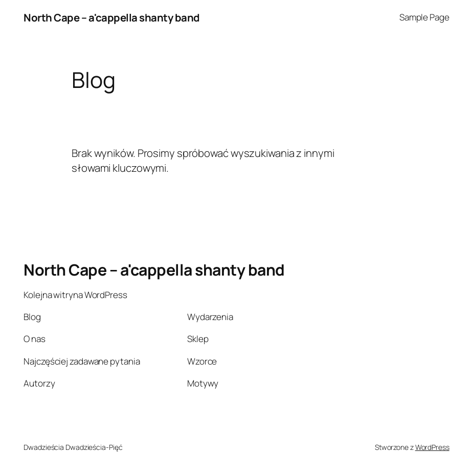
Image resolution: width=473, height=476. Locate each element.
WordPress (432, 447)
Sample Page (424, 17)
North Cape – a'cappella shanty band (112, 17)
